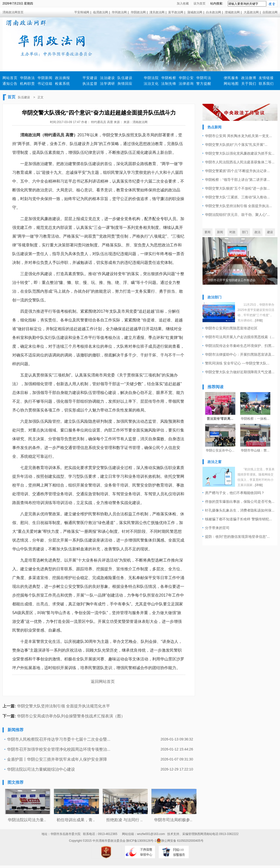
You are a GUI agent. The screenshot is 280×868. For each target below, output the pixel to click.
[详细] (259, 320)
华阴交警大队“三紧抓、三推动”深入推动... (237, 197)
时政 (232, 232)
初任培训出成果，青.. (76, 820)
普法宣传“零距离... (220, 419)
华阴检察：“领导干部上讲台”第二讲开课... (237, 180)
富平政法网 (176, 12)
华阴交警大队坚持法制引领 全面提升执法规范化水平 (63, 706)
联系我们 (266, 84)
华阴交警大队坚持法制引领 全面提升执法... (238, 206)
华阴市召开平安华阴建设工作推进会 (231, 280)
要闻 (207, 232)
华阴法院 (151, 78)
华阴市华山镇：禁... (255, 450)
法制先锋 (169, 84)
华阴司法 (204, 78)
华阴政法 (27, 78)
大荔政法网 (251, 12)
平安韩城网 (82, 12)
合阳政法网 (270, 12)
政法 (257, 232)
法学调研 (107, 84)
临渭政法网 (100, 12)
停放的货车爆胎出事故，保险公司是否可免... (240, 502)
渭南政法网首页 (13, 12)
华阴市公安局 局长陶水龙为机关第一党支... (238, 136)
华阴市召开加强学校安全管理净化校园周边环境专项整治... (59, 749)
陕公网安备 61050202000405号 (180, 841)
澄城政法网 (232, 12)
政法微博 (249, 78)
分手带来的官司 (217, 528)
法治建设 (107, 78)
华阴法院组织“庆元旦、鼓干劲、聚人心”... (237, 215)
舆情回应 (125, 84)
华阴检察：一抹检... (255, 419)
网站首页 (10, 78)
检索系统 (62, 84)
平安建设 (90, 78)
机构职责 (27, 84)
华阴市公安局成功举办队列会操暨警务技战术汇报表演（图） (71, 716)
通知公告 (10, 84)
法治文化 (151, 84)
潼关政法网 (157, 12)
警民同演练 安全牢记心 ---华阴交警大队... (237, 363)
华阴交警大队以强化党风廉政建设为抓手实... (240, 153)
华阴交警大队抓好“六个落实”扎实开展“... (236, 145)
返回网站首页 (103, 682)
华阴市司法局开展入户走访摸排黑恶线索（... (240, 337)
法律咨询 (186, 84)
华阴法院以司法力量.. (27, 820)
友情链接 (266, 78)
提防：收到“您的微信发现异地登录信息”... (237, 537)
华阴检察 (169, 78)
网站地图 (231, 84)
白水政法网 (213, 12)
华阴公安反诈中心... (220, 450)
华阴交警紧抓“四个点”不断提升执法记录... (237, 171)
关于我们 (249, 84)
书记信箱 (45, 84)
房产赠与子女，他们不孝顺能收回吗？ (235, 493)
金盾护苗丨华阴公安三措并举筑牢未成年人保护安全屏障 (57, 759)
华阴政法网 (138, 12)
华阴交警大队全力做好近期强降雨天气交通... (240, 372)
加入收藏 (183, 4)
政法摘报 (62, 78)
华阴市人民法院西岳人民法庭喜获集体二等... (240, 162)
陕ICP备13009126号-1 (141, 841)
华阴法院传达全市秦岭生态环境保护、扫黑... (240, 346)
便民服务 (231, 78)
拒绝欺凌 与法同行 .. (124, 820)
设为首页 (199, 4)
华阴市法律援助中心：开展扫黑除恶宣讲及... (240, 354)
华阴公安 (186, 78)
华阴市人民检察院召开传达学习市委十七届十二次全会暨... (59, 739)
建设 (270, 232)
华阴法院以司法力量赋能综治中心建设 (41, 769)
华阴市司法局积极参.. (173, 820)
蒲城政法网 (195, 12)
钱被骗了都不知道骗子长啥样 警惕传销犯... (238, 519)
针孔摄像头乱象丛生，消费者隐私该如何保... (240, 510)
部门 (245, 232)
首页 (11, 97)
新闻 (220, 232)
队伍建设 (125, 78)
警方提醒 (204, 84)
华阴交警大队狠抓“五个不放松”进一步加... (237, 188)
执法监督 (90, 84)
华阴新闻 (45, 78)
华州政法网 (119, 12)
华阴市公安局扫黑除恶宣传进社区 (231, 328)
